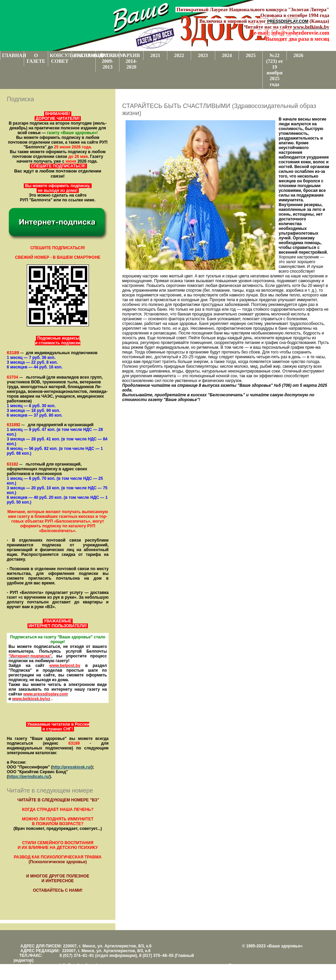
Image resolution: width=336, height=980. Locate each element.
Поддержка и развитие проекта (258, 965)
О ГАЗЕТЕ (36, 58)
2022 (179, 55)
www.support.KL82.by (303, 970)
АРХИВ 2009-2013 (108, 61)
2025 (251, 55)
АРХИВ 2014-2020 (132, 61)
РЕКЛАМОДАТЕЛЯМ (85, 55)
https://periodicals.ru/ (29, 777)
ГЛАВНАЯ (13, 55)
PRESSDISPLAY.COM (288, 21)
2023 (203, 55)
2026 (298, 55)
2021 (155, 55)
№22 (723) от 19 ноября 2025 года (275, 70)
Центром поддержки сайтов (255, 970)
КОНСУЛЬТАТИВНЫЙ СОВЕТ (61, 58)
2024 (227, 55)
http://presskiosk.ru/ (72, 767)
